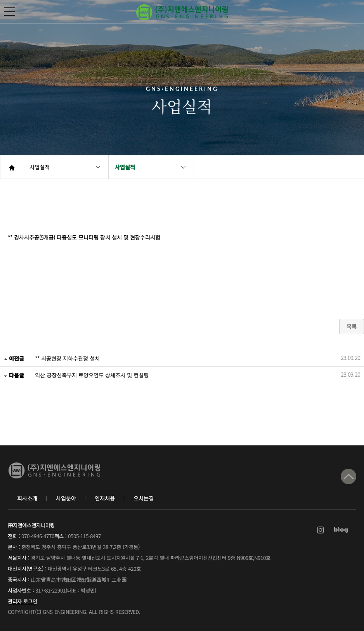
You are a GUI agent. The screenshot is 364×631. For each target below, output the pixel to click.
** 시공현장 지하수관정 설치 (67, 358)
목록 (352, 327)
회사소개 (27, 498)
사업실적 (40, 167)
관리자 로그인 (23, 601)
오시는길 (144, 498)
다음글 (14, 375)
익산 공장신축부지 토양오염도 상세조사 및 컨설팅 (92, 375)
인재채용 (105, 498)
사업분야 (66, 498)
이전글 (14, 358)
